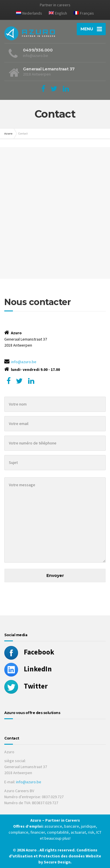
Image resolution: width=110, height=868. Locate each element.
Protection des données (62, 856)
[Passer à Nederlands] (29, 14)
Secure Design (57, 862)
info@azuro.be (24, 362)
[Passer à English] (58, 14)
